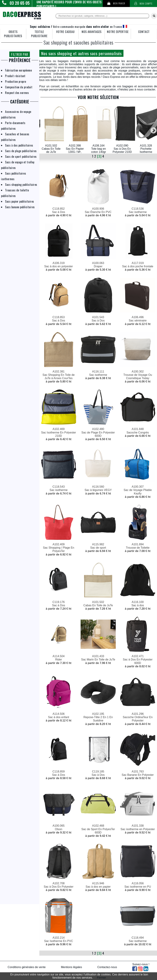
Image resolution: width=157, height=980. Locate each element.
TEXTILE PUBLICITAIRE (39, 34)
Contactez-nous (107, 967)
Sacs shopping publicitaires (21, 185)
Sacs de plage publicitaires (21, 151)
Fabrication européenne (18, 70)
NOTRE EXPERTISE (118, 32)
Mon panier (116, 3)
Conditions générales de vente (27, 967)
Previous (43, 129)
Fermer (102, 978)
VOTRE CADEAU (65, 32)
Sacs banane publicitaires (20, 207)
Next (153, 129)
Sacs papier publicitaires (20, 201)
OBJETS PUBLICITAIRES (13, 34)
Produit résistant (15, 76)
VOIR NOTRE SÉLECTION (98, 97)
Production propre (16, 82)
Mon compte (143, 4)
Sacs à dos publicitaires (19, 145)
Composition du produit (19, 87)
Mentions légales (71, 967)
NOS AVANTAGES (92, 32)
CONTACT (144, 32)
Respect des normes (17, 93)
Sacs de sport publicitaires (21, 157)
